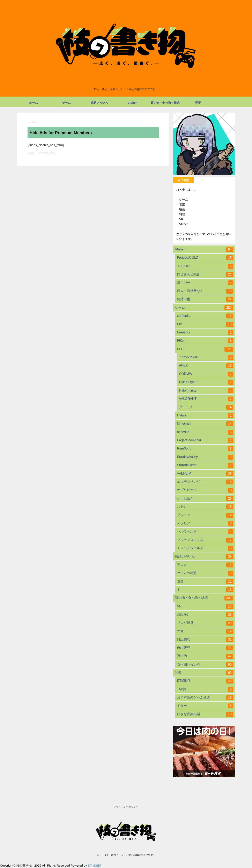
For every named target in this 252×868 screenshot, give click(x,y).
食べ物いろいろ (205, 665)
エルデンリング (205, 482)
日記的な (205, 640)
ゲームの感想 (205, 573)
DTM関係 (205, 681)
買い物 (205, 656)
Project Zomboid (205, 440)
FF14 (205, 341)
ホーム (34, 103)
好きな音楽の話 (205, 714)
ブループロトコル (205, 540)
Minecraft (205, 424)
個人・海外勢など (205, 291)
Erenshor (205, 333)
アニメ (205, 565)
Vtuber (132, 103)
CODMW (206, 374)
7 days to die (206, 357)
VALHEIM (205, 474)
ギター (205, 706)
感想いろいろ (99, 103)
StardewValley (205, 457)
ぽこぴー (205, 283)
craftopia (205, 316)
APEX (206, 366)
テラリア (205, 523)
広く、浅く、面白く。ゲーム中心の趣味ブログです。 (126, 855)
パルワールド (205, 532)
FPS (205, 349)
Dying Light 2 (206, 382)
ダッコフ (205, 515)
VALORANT (206, 399)
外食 (205, 631)
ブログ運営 (205, 623)
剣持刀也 (205, 299)
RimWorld (205, 449)
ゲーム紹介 (205, 499)
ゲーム (66, 103)
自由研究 (205, 648)
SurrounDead (205, 465)
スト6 (205, 507)
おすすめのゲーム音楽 (205, 698)
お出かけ (205, 615)
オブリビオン (205, 490)
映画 (205, 582)
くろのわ (205, 266)
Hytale (205, 416)
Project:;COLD (205, 258)
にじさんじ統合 (205, 274)
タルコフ (206, 407)
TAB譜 (205, 689)
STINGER (95, 865)
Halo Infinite (206, 391)
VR (205, 606)
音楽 (198, 103)
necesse (205, 432)
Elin (205, 324)
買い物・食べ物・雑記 (165, 103)
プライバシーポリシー (126, 807)
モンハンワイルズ (205, 548)
